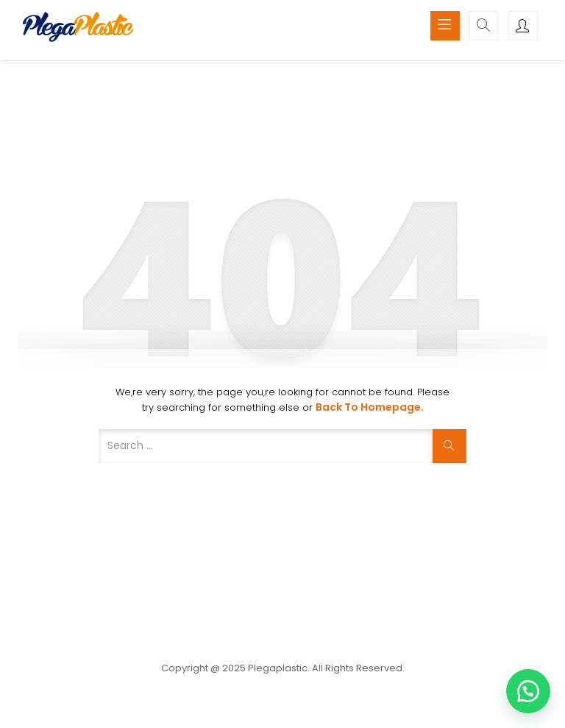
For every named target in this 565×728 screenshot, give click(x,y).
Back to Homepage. (370, 407)
